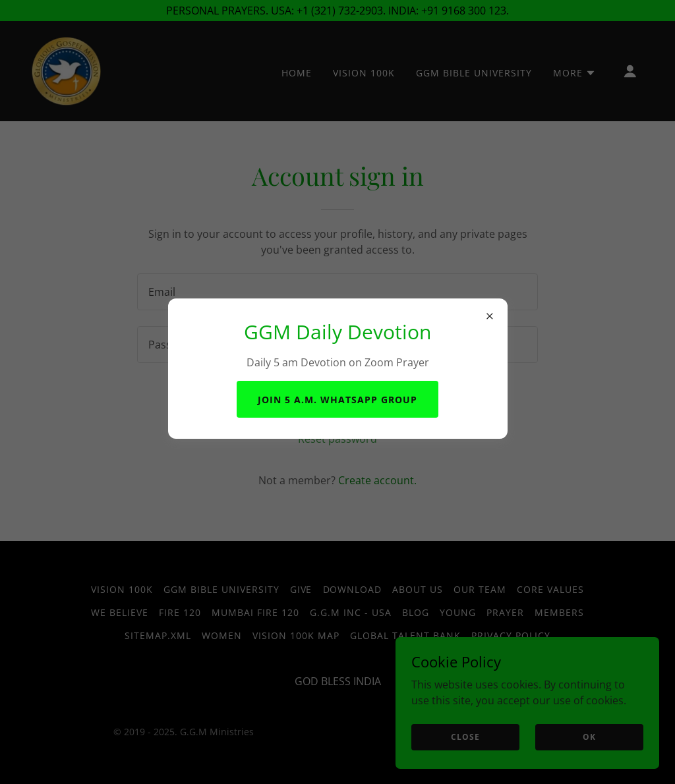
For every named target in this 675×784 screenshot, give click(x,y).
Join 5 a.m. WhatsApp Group (337, 400)
